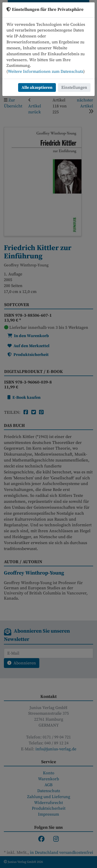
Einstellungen (74, 87)
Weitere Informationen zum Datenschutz (46, 71)
